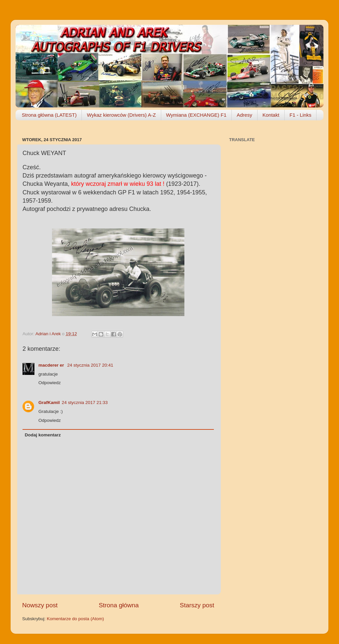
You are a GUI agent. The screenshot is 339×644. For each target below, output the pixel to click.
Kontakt (271, 115)
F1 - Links (301, 115)
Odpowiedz (50, 383)
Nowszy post (40, 605)
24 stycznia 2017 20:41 (90, 365)
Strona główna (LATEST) (49, 115)
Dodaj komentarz (43, 435)
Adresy (244, 115)
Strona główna (119, 605)
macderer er (52, 365)
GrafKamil (49, 402)
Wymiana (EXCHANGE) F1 (196, 115)
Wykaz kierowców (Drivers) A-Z (121, 115)
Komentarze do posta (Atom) (75, 619)
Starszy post (197, 605)
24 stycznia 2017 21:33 (85, 402)
